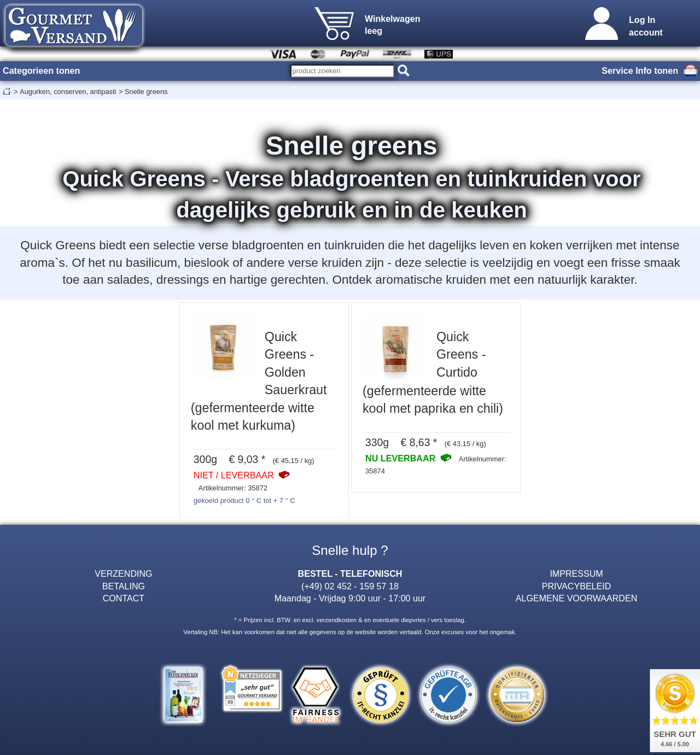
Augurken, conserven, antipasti (68, 92)
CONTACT (124, 598)
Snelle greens (146, 92)
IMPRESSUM (576, 573)
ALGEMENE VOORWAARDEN (576, 598)
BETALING (124, 586)
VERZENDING (123, 573)
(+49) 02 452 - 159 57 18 (350, 586)
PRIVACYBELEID (577, 586)
